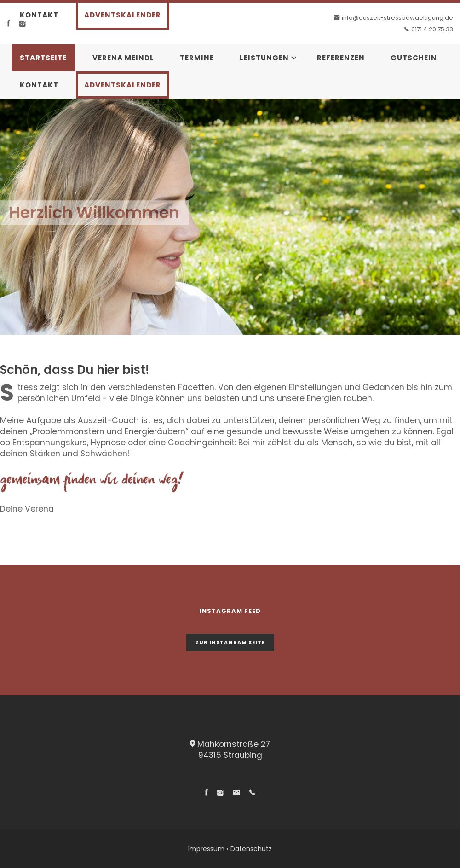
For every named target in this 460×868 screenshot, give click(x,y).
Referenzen (341, 58)
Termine (197, 58)
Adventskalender (123, 15)
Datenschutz (251, 849)
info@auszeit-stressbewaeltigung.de (397, 18)
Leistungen (264, 58)
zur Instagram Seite (230, 642)
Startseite (43, 58)
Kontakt (39, 15)
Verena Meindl (123, 58)
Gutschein (414, 58)
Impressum (206, 849)
